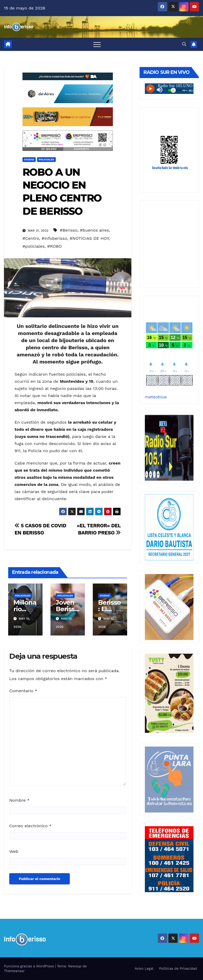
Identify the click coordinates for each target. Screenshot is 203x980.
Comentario (23, 691)
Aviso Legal (144, 969)
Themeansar (14, 971)
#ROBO (55, 246)
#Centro (31, 238)
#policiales (34, 246)
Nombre (19, 800)
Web (14, 851)
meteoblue (156, 397)
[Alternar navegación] (97, 44)
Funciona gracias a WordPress (29, 966)
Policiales (46, 159)
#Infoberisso (54, 238)
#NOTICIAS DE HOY (89, 238)
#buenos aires (95, 230)
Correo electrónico (30, 826)
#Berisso (69, 230)
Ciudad (29, 159)
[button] (184, 44)
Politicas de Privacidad (178, 969)
